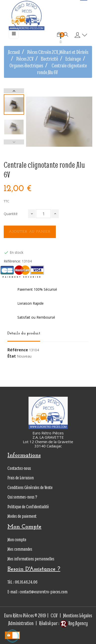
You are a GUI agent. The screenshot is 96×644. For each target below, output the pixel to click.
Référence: (12, 261)
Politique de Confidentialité (28, 507)
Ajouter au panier (30, 232)
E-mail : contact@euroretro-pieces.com (37, 592)
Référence (18, 350)
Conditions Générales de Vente (30, 487)
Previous (14, 142)
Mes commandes (20, 549)
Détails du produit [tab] (24, 333)
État (12, 356)
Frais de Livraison (21, 478)
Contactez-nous (19, 468)
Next (14, 91)
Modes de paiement (22, 516)
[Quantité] (43, 214)
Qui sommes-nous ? (22, 497)
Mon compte (17, 540)
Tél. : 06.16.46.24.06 (22, 582)
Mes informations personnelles (31, 559)
